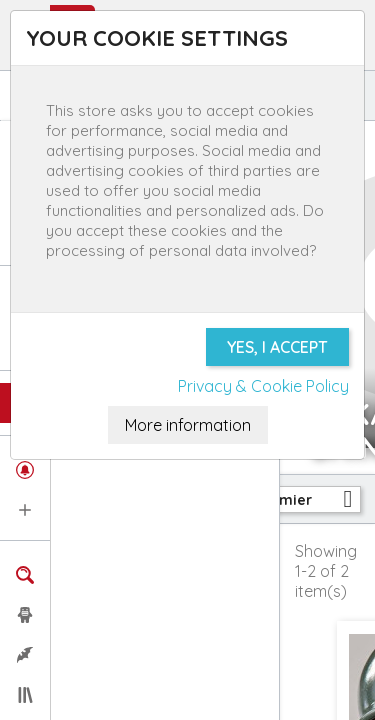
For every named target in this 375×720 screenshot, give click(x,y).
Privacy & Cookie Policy (263, 386)
